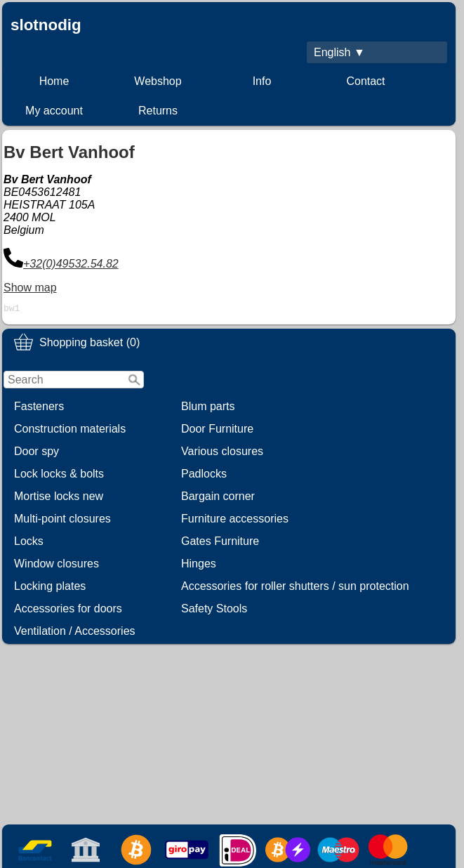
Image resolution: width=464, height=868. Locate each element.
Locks (29, 543)
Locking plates (50, 588)
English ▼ (339, 52)
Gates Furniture (220, 543)
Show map (30, 288)
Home (54, 81)
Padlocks (204, 476)
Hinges (199, 566)
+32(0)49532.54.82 (71, 264)
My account (54, 111)
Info (262, 81)
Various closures (222, 453)
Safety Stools (214, 611)
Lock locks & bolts (59, 476)
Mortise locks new (59, 498)
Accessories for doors (68, 611)
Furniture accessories (235, 521)
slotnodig (46, 25)
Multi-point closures (62, 521)
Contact (365, 81)
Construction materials (70, 431)
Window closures (57, 566)
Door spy (37, 453)
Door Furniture (217, 431)
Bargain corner (218, 498)
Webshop (158, 81)
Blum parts (208, 408)
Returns (158, 111)
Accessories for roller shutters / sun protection (295, 588)
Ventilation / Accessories (75, 633)
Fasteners (39, 408)
